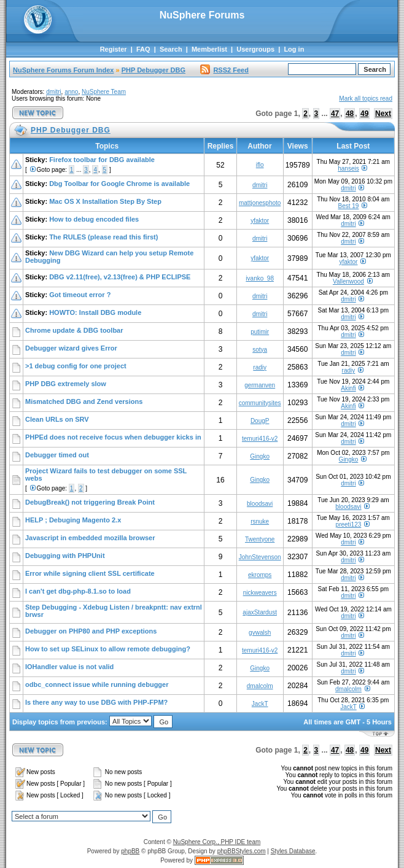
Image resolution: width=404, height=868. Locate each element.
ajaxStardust (260, 612)
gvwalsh (260, 633)
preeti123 (349, 525)
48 (350, 114)
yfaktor (260, 221)
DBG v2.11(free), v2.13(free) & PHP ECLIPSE (120, 277)
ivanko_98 (260, 278)
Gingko (260, 456)
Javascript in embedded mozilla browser (90, 538)
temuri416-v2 (260, 439)
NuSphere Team (104, 92)
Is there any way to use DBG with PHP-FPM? (96, 702)
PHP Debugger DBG (153, 70)
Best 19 (348, 206)
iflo (260, 165)
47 (335, 114)
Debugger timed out (57, 455)
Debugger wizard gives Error (71, 348)
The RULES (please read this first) (103, 237)
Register (114, 49)
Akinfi (348, 388)
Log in (294, 49)
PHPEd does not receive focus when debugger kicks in (113, 437)
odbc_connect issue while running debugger (97, 684)
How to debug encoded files (94, 219)
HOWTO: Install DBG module (95, 312)
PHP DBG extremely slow (66, 384)
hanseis (348, 169)
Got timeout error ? (80, 295)
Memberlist (209, 49)
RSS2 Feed (224, 70)
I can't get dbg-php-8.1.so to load (78, 591)
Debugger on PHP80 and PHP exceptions (91, 631)
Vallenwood (348, 281)
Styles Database (293, 851)
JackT (260, 704)
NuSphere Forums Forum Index (63, 70)
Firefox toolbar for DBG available (102, 160)
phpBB (130, 851)
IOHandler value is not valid (69, 667)
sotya (260, 350)
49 (364, 114)
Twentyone (260, 539)
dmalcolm (260, 686)
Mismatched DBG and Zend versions (84, 401)
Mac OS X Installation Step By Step (105, 201)
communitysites (260, 403)
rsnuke (260, 521)
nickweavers (260, 593)
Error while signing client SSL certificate (90, 573)
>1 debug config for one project (76, 366)
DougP (260, 421)
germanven (260, 385)
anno (71, 92)
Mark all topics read (366, 99)
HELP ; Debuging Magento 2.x (73, 520)
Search (171, 49)
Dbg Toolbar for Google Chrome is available (119, 184)
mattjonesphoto (260, 203)
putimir (260, 332)
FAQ (143, 49)
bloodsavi (260, 504)
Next (383, 114)
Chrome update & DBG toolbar (74, 330)
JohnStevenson (260, 557)
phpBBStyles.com (242, 851)
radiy (260, 367)
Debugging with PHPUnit (65, 556)
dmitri (53, 92)
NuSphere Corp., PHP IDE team (217, 842)
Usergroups (255, 49)
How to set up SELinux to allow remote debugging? (108, 649)
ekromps (260, 575)
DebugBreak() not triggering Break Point (90, 502)
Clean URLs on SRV (57, 419)
